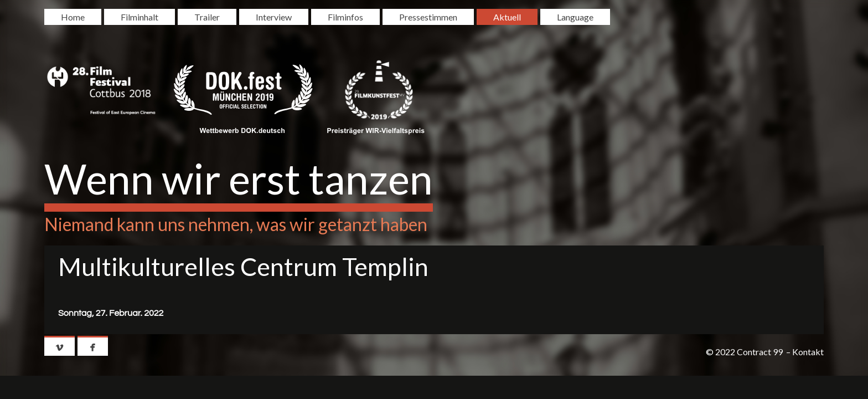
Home (73, 17)
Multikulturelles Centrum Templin (243, 267)
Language (575, 17)
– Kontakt (805, 352)
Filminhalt (139, 17)
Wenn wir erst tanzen (239, 178)
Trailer (207, 17)
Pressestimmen (428, 17)
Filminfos (345, 17)
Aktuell (507, 17)
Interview (274, 17)
